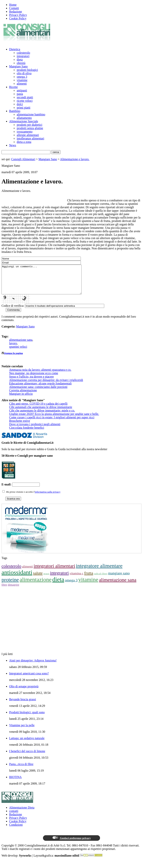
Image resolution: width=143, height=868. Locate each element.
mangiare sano (119, 579)
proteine (10, 585)
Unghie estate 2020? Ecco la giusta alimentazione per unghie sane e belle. (54, 420)
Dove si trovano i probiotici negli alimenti (35, 430)
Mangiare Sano (18, 66)
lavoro (13, 349)
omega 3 (22, 77)
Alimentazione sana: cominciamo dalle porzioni (38, 393)
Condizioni (16, 830)
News (13, 145)
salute (38, 579)
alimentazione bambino (31, 114)
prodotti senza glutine (30, 128)
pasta (20, 94)
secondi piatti (25, 97)
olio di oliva (24, 73)
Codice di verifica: (13, 311)
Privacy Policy (18, 15)
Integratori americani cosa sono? (29, 679)
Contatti (14, 8)
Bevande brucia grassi (23, 705)
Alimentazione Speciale (24, 121)
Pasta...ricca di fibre (21, 770)
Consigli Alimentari (23, 159)
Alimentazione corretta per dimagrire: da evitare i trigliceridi (46, 386)
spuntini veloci (18, 352)
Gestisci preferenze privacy (71, 844)
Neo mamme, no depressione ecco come (34, 379)
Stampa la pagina (13, 359)
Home (13, 5)
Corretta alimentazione (23, 396)
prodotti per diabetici (29, 125)
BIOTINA (15, 783)
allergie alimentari (28, 135)
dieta (20, 60)
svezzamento (25, 132)
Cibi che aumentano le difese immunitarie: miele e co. (42, 416)
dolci (20, 104)
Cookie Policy (18, 18)
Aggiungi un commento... (46, 282)
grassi (46, 579)
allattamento (24, 118)
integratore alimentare (99, 571)
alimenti (22, 84)
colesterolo (23, 53)
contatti (14, 817)
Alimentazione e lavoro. (75, 159)
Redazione (16, 12)
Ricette (13, 87)
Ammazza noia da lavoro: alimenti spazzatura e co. (40, 375)
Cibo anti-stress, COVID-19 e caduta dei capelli (38, 409)
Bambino (15, 111)
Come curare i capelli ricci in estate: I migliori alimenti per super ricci (52, 423)
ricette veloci (25, 101)
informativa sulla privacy (48, 498)
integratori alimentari (54, 572)
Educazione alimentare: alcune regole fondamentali (40, 389)
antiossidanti (17, 578)
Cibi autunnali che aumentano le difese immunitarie (41, 413)
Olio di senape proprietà (24, 692)
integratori (23, 56)
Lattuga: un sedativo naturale (27, 744)
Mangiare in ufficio (21, 399)
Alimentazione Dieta (22, 813)
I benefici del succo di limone (27, 757)
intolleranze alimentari (30, 138)
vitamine (22, 80)
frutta (89, 579)
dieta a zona (24, 142)
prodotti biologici (27, 70)
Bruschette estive (20, 426)
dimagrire (14, 590)
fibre (4, 590)
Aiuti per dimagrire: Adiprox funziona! (33, 666)
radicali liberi (101, 579)
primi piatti (24, 108)
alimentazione (36, 585)
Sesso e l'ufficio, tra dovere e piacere (31, 382)
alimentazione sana (21, 346)
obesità (21, 63)
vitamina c (77, 579)
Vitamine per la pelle (22, 731)
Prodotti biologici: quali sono (27, 718)
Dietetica (15, 49)
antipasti (22, 90)
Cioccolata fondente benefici (27, 433)
